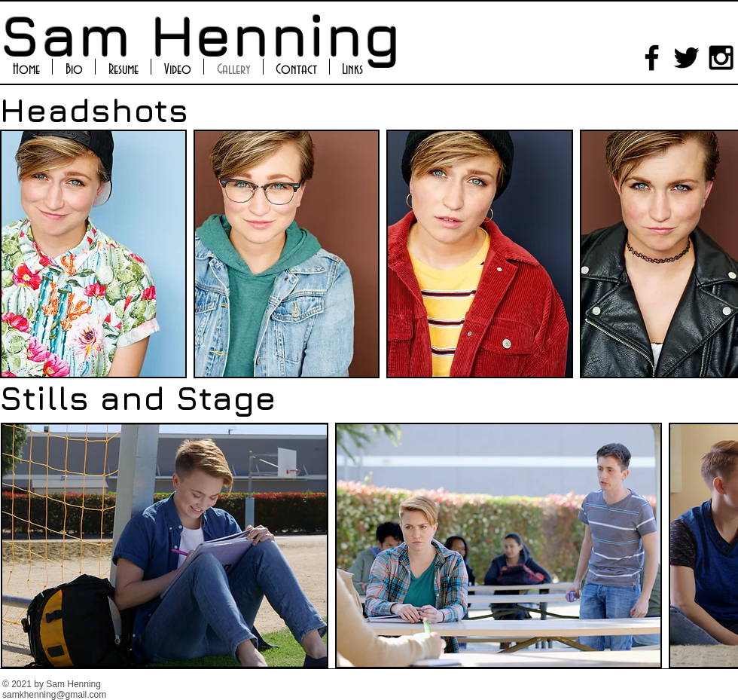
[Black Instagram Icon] (721, 58)
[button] (93, 254)
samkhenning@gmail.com (54, 695)
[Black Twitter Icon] (686, 58)
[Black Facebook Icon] (652, 58)
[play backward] (19, 254)
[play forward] (719, 254)
